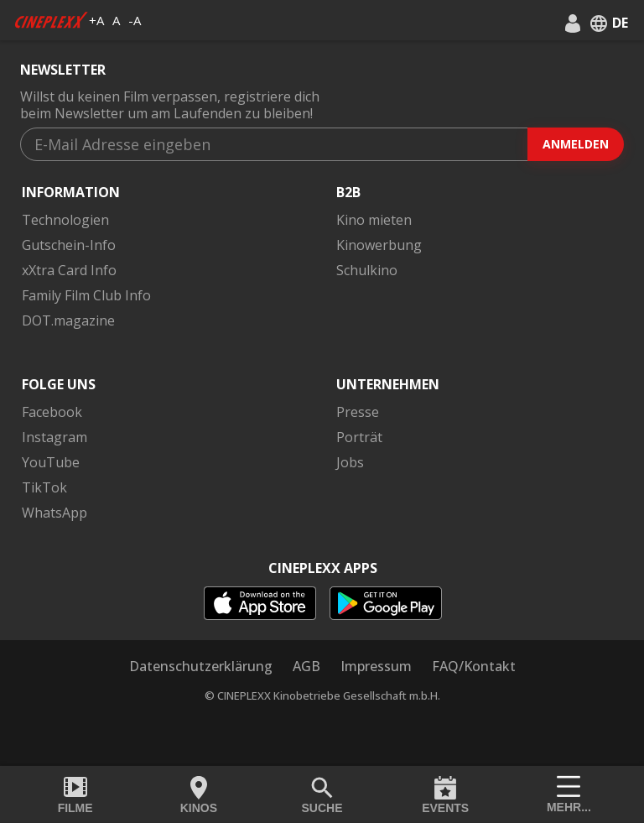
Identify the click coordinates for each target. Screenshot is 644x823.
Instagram (55, 437)
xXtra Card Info (69, 270)
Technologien (65, 220)
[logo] (51, 20)
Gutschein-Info (69, 245)
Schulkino (367, 270)
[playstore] (386, 603)
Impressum (376, 666)
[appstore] (260, 603)
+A (96, 20)
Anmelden (576, 144)
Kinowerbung (379, 245)
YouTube (51, 462)
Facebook (52, 412)
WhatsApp (55, 513)
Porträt (359, 437)
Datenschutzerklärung (201, 666)
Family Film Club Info (86, 295)
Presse (358, 412)
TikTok (44, 487)
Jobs (350, 462)
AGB (306, 666)
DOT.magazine (68, 320)
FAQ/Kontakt (474, 666)
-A (135, 20)
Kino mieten (374, 220)
